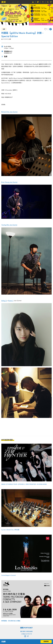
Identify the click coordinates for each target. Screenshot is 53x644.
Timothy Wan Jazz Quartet (9, 225)
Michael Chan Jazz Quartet (9, 112)
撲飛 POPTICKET (26, 628)
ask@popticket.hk (27, 634)
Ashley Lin (4, 301)
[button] (51, 29)
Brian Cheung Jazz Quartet (9, 182)
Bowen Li (11, 301)
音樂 (4, 29)
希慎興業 (5, 39)
